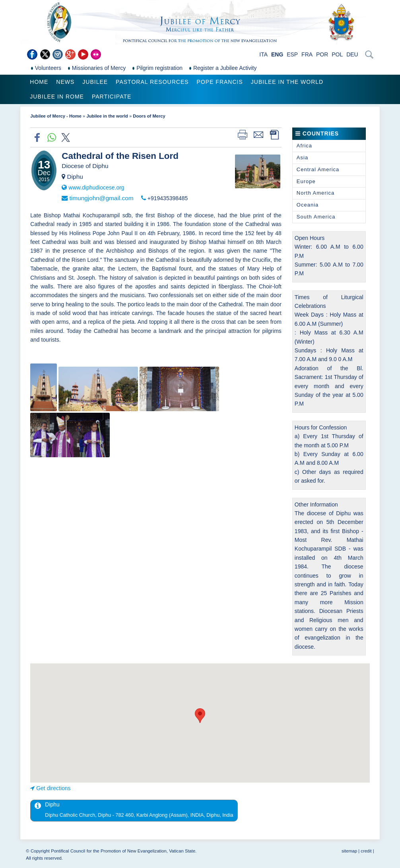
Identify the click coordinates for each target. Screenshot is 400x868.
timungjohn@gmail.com (102, 198)
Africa (304, 146)
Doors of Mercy (149, 116)
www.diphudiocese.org (97, 188)
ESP (292, 54)
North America (316, 193)
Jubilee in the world (287, 82)
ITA (263, 54)
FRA (307, 54)
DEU (352, 54)
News (65, 82)
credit (366, 851)
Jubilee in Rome (57, 97)
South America (316, 217)
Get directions (53, 788)
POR (322, 54)
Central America (318, 169)
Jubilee (95, 82)
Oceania (308, 205)
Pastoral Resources (152, 82)
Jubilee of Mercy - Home (56, 116)
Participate (112, 97)
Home (39, 82)
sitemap (349, 851)
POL (337, 54)
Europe (306, 181)
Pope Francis (220, 82)
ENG (277, 54)
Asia (302, 158)
